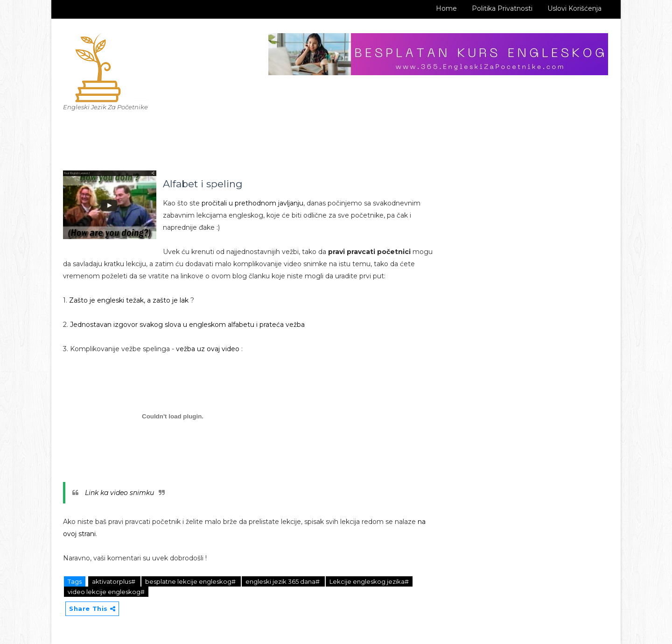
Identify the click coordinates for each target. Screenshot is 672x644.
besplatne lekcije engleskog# (191, 581)
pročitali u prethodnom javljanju (252, 203)
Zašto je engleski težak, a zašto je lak (128, 300)
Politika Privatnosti (502, 8)
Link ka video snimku (119, 493)
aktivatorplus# (114, 581)
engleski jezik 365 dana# (283, 581)
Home (446, 8)
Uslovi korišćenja (574, 8)
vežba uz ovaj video (208, 349)
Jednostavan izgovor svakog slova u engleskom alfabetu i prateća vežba (187, 325)
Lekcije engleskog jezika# (369, 581)
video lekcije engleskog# (106, 592)
